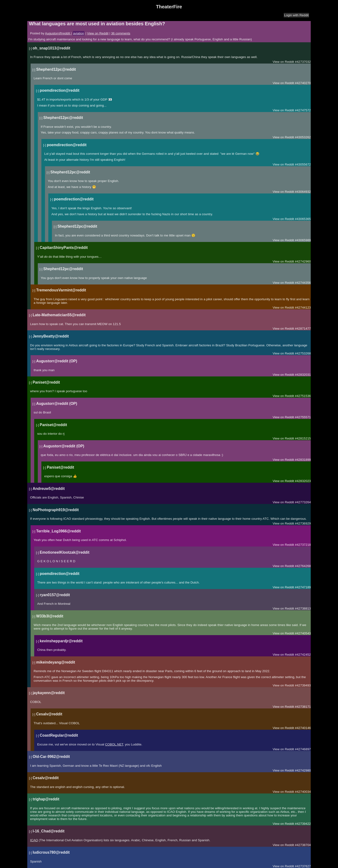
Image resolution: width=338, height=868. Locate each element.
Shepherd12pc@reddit (56, 69)
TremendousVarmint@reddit (61, 290)
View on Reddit (98, 33)
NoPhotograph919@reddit (56, 510)
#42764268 (303, 566)
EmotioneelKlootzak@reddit (65, 552)
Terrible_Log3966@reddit (58, 531)
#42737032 (303, 62)
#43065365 (303, 219)
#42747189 (303, 587)
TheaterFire (169, 7)
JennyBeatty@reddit (51, 336)
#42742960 (303, 261)
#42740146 (303, 728)
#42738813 (303, 608)
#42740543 (303, 633)
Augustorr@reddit (58, 33)
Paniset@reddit (46, 382)
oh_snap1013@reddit (51, 48)
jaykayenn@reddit (49, 693)
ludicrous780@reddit (51, 852)
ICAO (34, 840)
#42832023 (303, 481)
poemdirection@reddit (60, 90)
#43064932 (303, 192)
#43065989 (303, 240)
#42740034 (303, 792)
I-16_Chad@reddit (48, 831)
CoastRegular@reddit (59, 735)
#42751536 (303, 396)
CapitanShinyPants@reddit (64, 248)
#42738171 (303, 707)
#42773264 (303, 502)
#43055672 (303, 164)
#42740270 (303, 83)
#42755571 (303, 417)
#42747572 (303, 110)
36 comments (121, 33)
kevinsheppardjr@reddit (61, 641)
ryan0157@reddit (55, 595)
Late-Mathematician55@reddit (59, 315)
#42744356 (303, 283)
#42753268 (303, 353)
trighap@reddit (46, 799)
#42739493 (303, 685)
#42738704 (303, 845)
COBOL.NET (114, 744)
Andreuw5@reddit (49, 489)
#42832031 (303, 375)
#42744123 (303, 308)
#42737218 (303, 545)
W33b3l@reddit (50, 616)
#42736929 (303, 523)
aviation (78, 33)
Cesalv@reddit (49, 714)
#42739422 (303, 824)
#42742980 (303, 770)
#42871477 (303, 329)
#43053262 (303, 137)
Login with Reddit (296, 15)
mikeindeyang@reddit (56, 662)
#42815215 (303, 438)
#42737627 (303, 866)
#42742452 (303, 655)
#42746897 (303, 749)
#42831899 (303, 460)
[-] (30, 48)
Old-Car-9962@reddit (51, 757)
